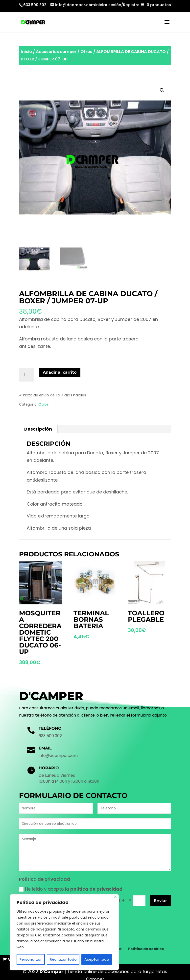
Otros (86, 52)
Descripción (38, 429)
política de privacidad (96, 889)
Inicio (26, 52)
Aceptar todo (97, 959)
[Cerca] (115, 897)
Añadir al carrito (60, 372)
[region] (64, 932)
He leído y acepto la (71, 889)
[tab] (38, 429)
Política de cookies (146, 942)
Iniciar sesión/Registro (117, 5)
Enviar (160, 901)
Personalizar (31, 959)
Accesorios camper (56, 52)
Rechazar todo (63, 959)
